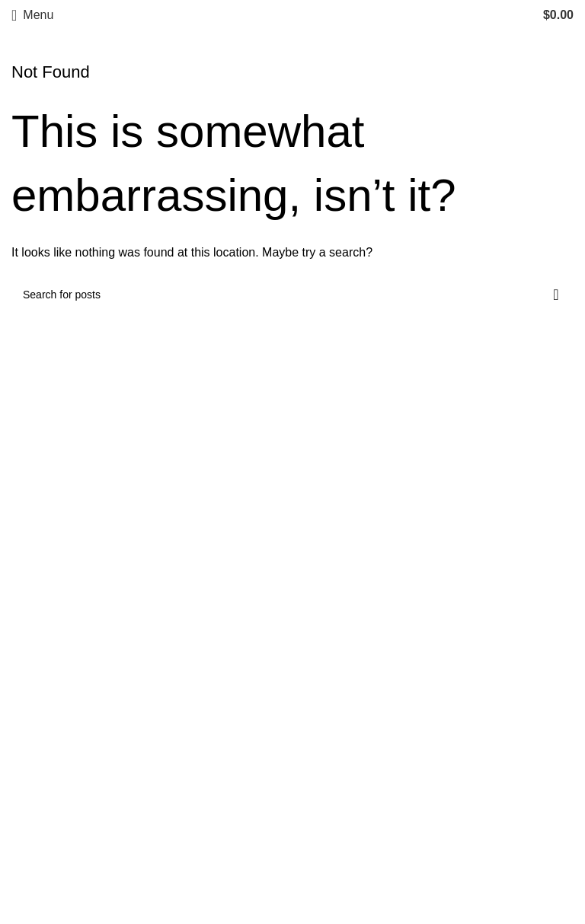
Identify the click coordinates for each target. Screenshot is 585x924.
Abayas (320, 650)
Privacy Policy (50, 800)
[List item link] (437, 803)
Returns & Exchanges (70, 829)
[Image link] (57, 593)
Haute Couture (340, 679)
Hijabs (317, 593)
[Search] (292, 295)
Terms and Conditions (70, 857)
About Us (37, 772)
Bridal (316, 707)
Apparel (321, 622)
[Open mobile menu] (32, 15)
